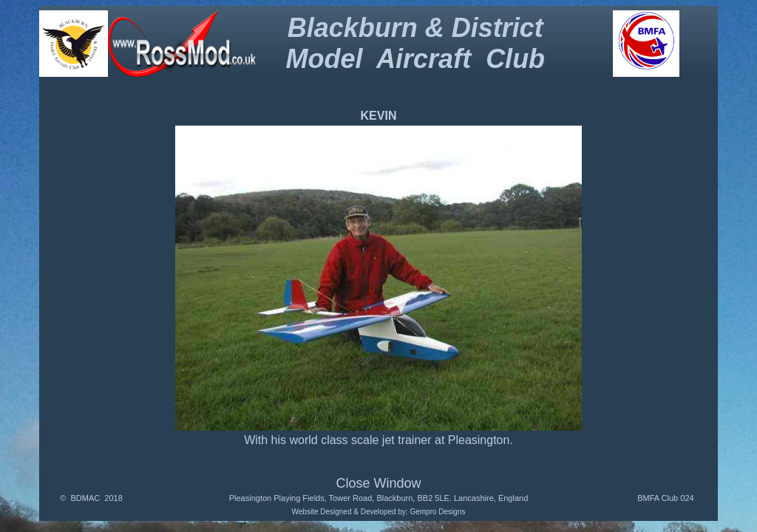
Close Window (378, 483)
